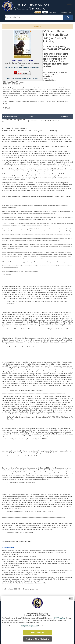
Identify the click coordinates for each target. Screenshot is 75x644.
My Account (65, 12)
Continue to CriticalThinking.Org (37, 639)
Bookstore (38, 12)
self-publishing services (29, 626)
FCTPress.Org (60, 618)
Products (38, 26)
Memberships (57, 12)
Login (51, 12)
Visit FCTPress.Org (37, 632)
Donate (45, 12)
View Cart (71, 12)
